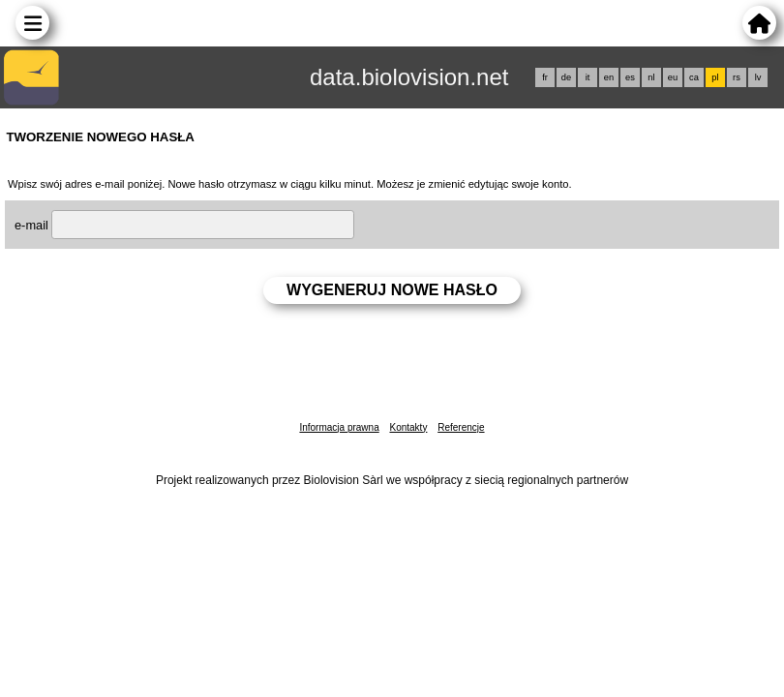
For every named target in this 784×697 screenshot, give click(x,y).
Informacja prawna (339, 427)
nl (651, 77)
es (630, 77)
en (609, 77)
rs (737, 77)
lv (758, 77)
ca (694, 77)
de (566, 77)
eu (673, 77)
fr (545, 77)
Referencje (461, 427)
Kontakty (408, 427)
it (588, 77)
